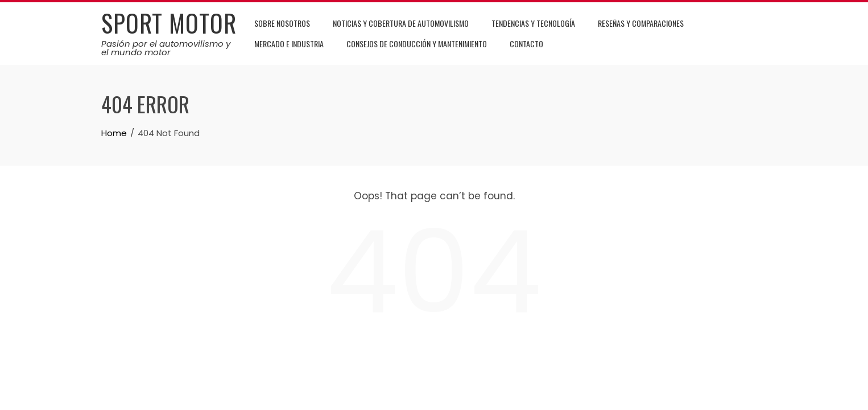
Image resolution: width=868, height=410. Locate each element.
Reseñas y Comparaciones (641, 23)
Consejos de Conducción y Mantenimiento (417, 44)
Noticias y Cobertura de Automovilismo (401, 23)
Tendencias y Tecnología (533, 23)
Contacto (526, 44)
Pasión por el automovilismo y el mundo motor (166, 48)
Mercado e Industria (289, 44)
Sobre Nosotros (282, 23)
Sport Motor (169, 23)
